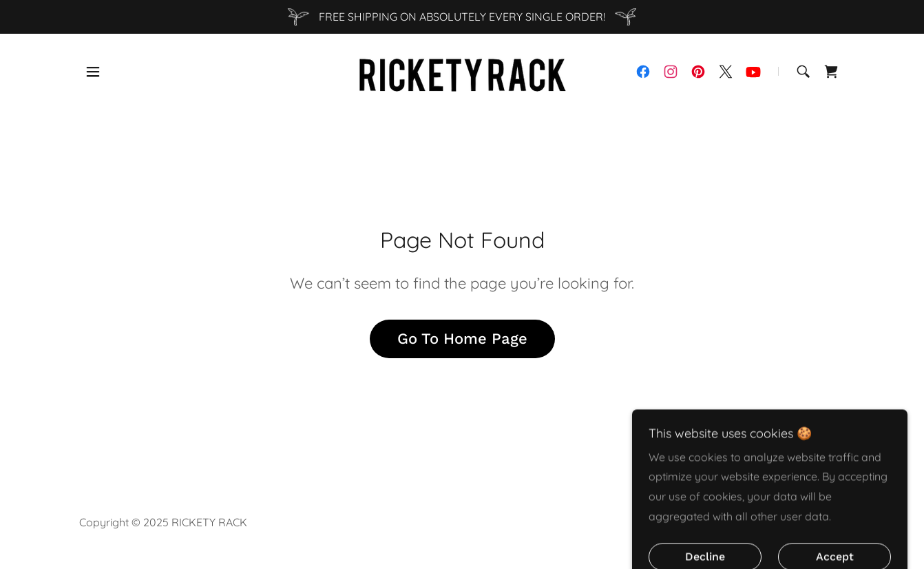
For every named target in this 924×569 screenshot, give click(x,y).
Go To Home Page (462, 339)
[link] (462, 70)
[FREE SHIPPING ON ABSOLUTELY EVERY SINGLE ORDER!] (462, 17)
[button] (93, 72)
